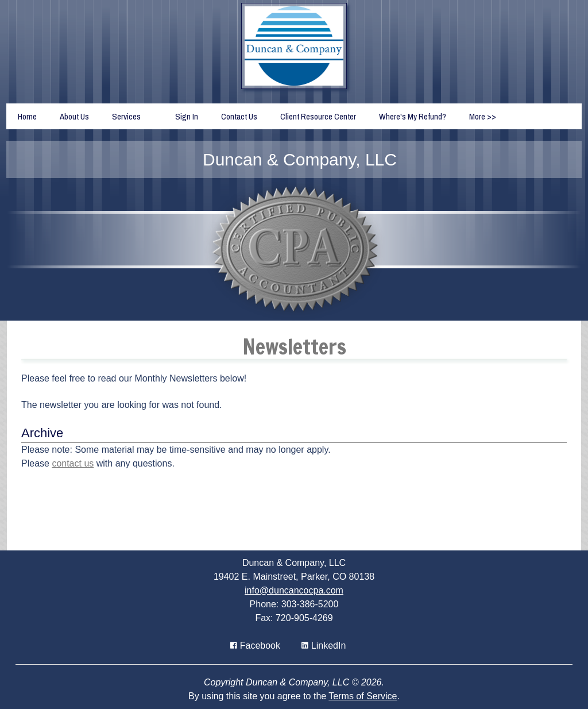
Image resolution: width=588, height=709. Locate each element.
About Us (74, 116)
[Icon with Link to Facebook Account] (255, 646)
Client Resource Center (318, 116)
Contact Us (239, 116)
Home (27, 116)
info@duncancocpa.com (294, 590)
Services (126, 116)
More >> (483, 116)
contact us (73, 463)
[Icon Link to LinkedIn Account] (324, 646)
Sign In (187, 116)
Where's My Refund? (413, 116)
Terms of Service (363, 696)
